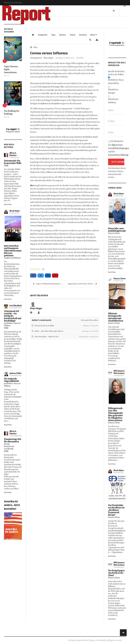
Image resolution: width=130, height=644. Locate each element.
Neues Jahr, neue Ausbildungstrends (117, 230)
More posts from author (90, 320)
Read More (8, 204)
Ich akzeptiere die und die (117, 148)
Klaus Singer (49, 58)
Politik (6, 166)
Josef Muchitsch (16, 306)
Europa (7, 444)
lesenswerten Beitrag (82, 249)
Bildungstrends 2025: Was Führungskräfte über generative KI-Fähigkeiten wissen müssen (115, 414)
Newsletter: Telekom (113, 101)
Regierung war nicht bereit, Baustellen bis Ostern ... (84, 284)
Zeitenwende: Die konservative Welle (13, 162)
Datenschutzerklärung (118, 155)
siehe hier (77, 97)
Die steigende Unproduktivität (11, 380)
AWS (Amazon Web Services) (119, 372)
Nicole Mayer (15, 211)
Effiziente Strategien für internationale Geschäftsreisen (116, 317)
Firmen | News (114, 233)
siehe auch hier (91, 259)
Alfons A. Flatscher (13, 154)
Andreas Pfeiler (15, 373)
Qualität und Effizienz (12, 258)
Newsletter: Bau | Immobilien (116, 82)
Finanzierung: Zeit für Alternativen (13, 440)
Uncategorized (36, 58)
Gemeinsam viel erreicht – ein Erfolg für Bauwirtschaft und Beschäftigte (13, 316)
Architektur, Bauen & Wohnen (12, 324)
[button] (94, 35)
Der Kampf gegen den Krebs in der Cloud (116, 573)
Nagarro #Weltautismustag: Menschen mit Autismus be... (49, 284)
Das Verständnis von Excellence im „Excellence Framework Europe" (116, 510)
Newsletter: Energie (113, 91)
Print (35, 47)
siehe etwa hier (78, 189)
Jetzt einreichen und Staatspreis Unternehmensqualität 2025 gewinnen (13, 251)
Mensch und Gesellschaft (9, 448)
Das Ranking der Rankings (12, 112)
